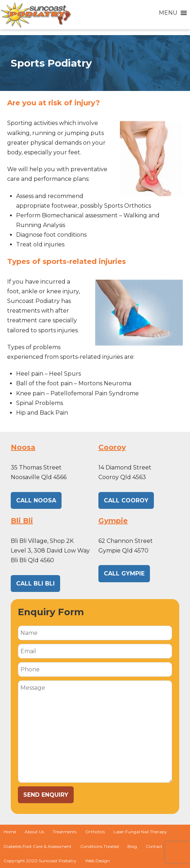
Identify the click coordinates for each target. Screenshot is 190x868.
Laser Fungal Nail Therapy (140, 832)
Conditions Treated (99, 846)
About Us (34, 832)
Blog (132, 846)
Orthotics (95, 832)
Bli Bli (22, 521)
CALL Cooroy (126, 500)
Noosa (23, 447)
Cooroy (112, 447)
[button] (168, 13)
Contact (154, 846)
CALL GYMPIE (124, 573)
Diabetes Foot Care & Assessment (38, 846)
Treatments (65, 832)
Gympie (113, 521)
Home (10, 832)
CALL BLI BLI (35, 584)
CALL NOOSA (36, 500)
